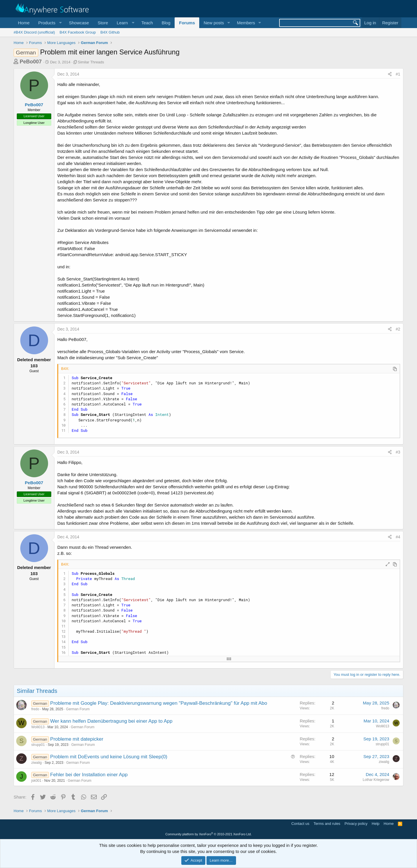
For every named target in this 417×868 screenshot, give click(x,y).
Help (376, 824)
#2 (398, 329)
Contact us (300, 824)
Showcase (79, 23)
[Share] (390, 74)
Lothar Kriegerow (376, 780)
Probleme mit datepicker (77, 739)
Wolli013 (38, 727)
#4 (398, 537)
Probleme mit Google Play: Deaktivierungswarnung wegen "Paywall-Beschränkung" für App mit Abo (159, 703)
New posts (214, 23)
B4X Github (110, 32)
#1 (398, 74)
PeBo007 (31, 62)
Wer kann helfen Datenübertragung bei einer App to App (111, 721)
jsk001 (36, 781)
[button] (49, 23)
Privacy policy (356, 824)
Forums (187, 23)
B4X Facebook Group (78, 32)
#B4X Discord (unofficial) (34, 32)
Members (246, 23)
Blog (166, 23)
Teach (147, 23)
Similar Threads (91, 62)
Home (24, 23)
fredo (35, 709)
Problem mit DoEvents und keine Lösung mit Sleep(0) (109, 757)
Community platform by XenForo (209, 834)
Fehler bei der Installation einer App (89, 775)
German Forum (78, 709)
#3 (398, 452)
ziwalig (36, 763)
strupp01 (38, 745)
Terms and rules (327, 824)
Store (103, 23)
